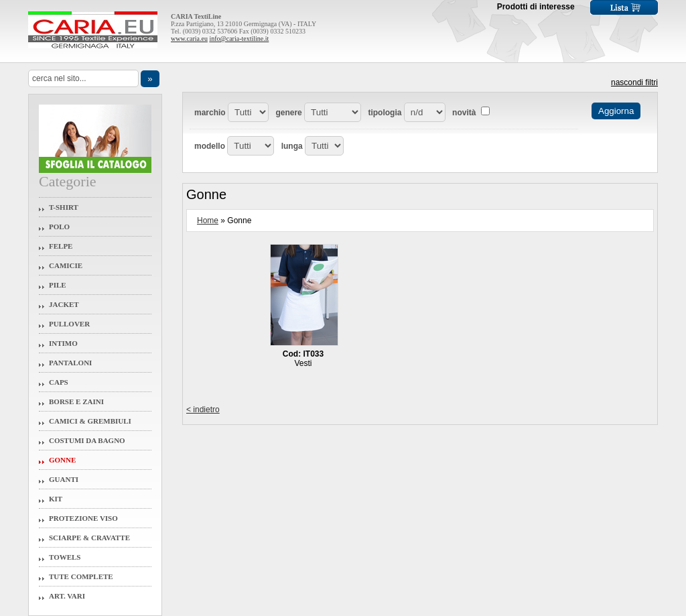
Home (208, 221)
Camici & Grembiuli (90, 421)
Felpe (61, 246)
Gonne (62, 460)
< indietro (203, 410)
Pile (58, 285)
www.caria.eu (189, 39)
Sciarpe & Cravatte (89, 538)
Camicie (66, 265)
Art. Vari (67, 596)
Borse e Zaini (76, 402)
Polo (59, 227)
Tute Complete (81, 576)
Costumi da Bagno (87, 440)
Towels (65, 557)
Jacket (64, 304)
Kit (56, 499)
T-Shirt (64, 207)
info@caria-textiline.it (239, 39)
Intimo (63, 343)
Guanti (64, 479)
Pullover (69, 324)
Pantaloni (70, 363)
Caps (59, 382)
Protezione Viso (83, 518)
